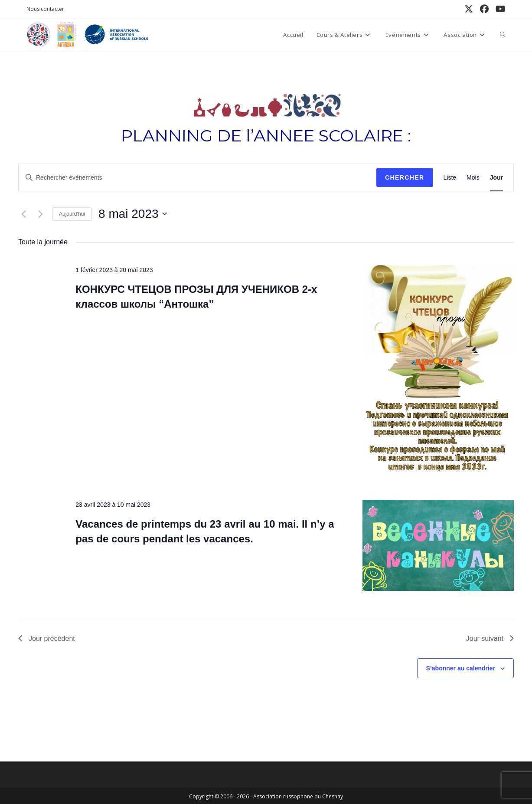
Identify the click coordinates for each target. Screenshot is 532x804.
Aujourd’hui (72, 214)
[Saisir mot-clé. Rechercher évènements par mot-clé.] (197, 178)
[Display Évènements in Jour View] (496, 178)
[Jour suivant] (40, 214)
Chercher (405, 177)
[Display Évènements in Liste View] (450, 178)
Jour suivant (490, 638)
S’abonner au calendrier (461, 668)
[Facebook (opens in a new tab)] (484, 9)
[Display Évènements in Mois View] (473, 178)
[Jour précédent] (23, 214)
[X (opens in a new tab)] (469, 9)
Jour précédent (47, 638)
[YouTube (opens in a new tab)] (499, 9)
